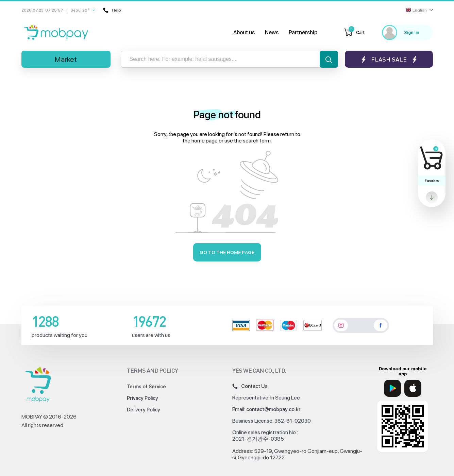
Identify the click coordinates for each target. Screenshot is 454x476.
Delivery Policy (144, 410)
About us (244, 32)
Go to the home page (227, 252)
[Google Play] (392, 388)
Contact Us (250, 386)
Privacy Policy (142, 398)
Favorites (432, 181)
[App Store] (413, 388)
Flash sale (389, 59)
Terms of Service (146, 387)
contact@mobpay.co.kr (273, 409)
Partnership (303, 32)
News (272, 32)
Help (112, 10)
